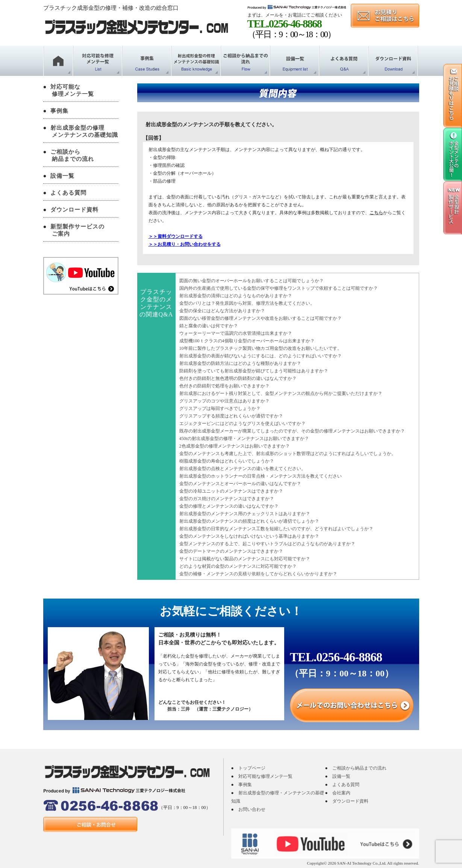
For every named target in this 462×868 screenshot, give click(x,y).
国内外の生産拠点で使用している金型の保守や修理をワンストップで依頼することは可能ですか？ (279, 288)
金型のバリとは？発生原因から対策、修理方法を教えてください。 (247, 303)
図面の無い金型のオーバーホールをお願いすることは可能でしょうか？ (251, 281)
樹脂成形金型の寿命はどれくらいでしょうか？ (227, 461)
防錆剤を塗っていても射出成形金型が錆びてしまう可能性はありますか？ (254, 371)
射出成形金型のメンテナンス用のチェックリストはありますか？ (245, 514)
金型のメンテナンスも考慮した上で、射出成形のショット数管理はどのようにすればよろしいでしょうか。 (288, 454)
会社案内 (341, 793)
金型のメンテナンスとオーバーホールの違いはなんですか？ (240, 484)
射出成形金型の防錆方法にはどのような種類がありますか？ (240, 363)
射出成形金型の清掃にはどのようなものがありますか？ (236, 296)
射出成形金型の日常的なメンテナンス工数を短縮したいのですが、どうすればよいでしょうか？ (276, 529)
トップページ (252, 768)
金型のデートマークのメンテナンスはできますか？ (231, 551)
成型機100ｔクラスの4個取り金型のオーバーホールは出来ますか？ (247, 341)
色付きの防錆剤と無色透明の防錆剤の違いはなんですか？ (238, 378)
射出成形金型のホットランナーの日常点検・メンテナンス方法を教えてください (261, 476)
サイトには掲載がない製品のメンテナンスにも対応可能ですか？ (245, 559)
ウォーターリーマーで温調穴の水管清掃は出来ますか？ (236, 333)
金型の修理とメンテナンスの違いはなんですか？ (229, 506)
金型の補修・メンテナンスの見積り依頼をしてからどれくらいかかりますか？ (258, 574)
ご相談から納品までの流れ (359, 768)
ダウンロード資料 (74, 210)
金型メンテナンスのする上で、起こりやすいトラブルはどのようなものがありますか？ (267, 544)
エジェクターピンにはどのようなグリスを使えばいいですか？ (242, 423)
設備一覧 (62, 176)
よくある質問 (68, 193)
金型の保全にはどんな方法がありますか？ (222, 311)
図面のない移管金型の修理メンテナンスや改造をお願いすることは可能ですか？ (261, 318)
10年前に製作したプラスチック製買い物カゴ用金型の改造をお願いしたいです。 (261, 348)
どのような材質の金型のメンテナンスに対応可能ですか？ (238, 566)
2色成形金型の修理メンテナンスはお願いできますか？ (235, 446)
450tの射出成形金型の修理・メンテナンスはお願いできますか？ (244, 439)
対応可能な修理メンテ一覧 (265, 776)
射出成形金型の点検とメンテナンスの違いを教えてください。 (242, 469)
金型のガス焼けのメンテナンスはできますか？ (227, 499)
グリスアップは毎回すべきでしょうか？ (220, 408)
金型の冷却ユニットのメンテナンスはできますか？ (231, 491)
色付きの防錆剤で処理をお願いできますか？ (224, 386)
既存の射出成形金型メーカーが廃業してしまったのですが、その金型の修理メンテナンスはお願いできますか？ (292, 431)
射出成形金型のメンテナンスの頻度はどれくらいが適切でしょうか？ (249, 521)
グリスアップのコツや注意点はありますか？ (224, 401)
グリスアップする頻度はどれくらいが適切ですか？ (231, 416)
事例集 (59, 111)
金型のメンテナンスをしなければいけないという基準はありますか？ (249, 536)
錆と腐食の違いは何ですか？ (209, 326)
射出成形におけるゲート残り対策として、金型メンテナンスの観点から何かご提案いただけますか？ (281, 393)
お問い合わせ (252, 809)
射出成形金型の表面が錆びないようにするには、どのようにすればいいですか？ (261, 356)
